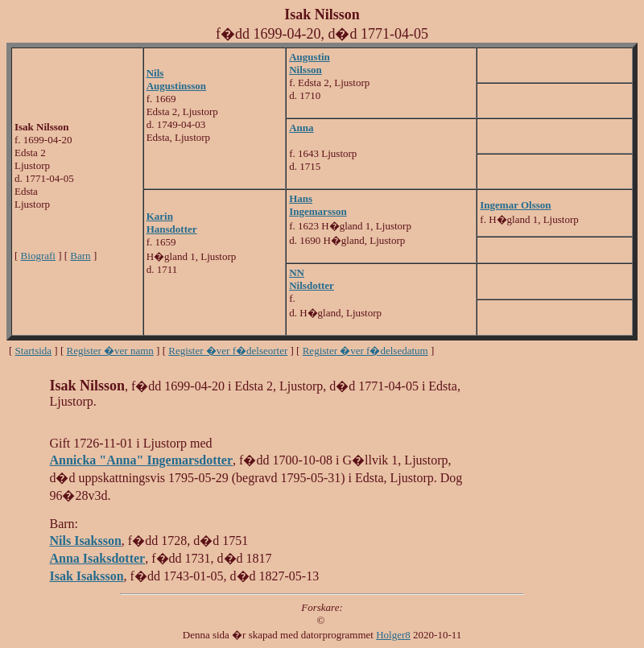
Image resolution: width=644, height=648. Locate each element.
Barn (80, 256)
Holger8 (393, 635)
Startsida (34, 351)
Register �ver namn (110, 351)
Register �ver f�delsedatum (365, 351)
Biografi (38, 256)
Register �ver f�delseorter (228, 351)
